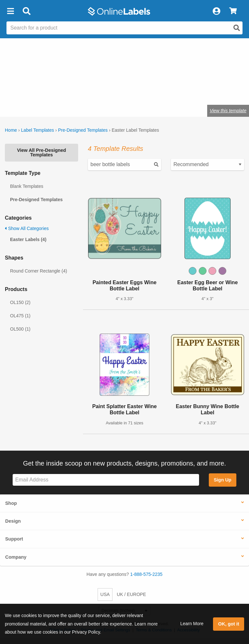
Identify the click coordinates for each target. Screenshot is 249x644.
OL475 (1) (20, 316)
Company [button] (16, 557)
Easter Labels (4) (28, 239)
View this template (228, 111)
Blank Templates (27, 186)
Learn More (192, 624)
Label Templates (38, 130)
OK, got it (229, 624)
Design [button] (13, 521)
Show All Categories (27, 228)
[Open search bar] (26, 11)
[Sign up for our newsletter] (106, 480)
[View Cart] (233, 11)
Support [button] (14, 539)
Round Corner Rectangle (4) (39, 271)
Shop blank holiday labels (69, 90)
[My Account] (216, 11)
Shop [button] (11, 503)
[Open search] (237, 28)
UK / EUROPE (131, 594)
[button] (10, 11)
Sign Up (222, 480)
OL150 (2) (20, 302)
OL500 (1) (20, 329)
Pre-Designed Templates (83, 130)
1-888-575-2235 (147, 574)
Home (11, 130)
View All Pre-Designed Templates (41, 152)
